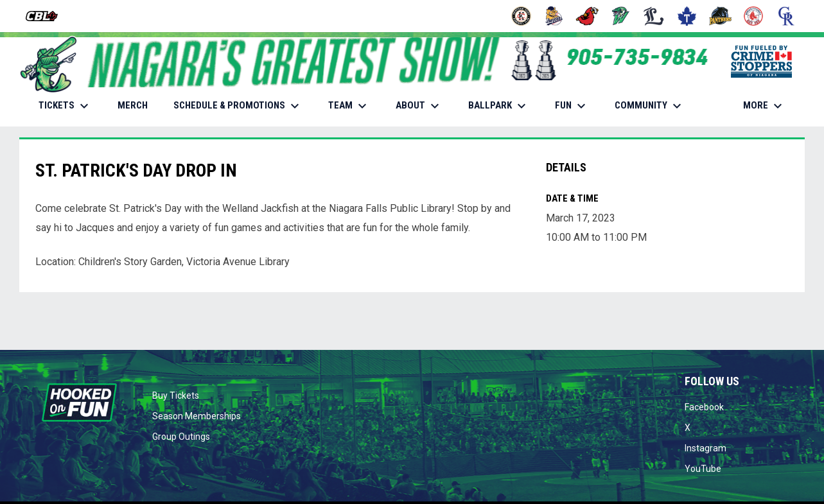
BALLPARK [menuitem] (499, 106)
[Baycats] (555, 16)
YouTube (703, 469)
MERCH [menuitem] (137, 105)
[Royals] (786, 16)
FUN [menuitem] (572, 106)
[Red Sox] (754, 16)
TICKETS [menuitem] (65, 106)
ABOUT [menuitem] (419, 106)
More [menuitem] (764, 106)
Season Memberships (197, 416)
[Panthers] (720, 16)
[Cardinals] (587, 16)
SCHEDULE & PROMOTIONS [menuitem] (238, 106)
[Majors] (654, 16)
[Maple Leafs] (687, 16)
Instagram (706, 448)
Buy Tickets (176, 395)
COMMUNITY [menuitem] (650, 106)
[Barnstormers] (521, 16)
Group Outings (181, 437)
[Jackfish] (621, 16)
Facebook (704, 407)
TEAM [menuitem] (349, 106)
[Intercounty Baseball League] (47, 16)
